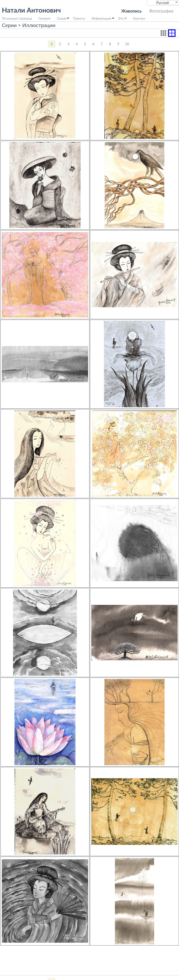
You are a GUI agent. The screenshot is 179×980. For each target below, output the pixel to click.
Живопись (131, 11)
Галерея (45, 18)
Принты (79, 18)
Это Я (122, 18)
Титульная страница (17, 18)
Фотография (161, 11)
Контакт (139, 18)
